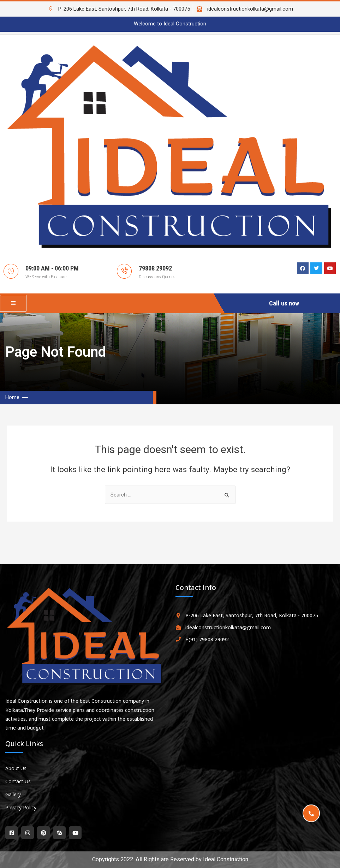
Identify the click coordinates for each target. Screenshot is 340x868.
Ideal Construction (226, 859)
